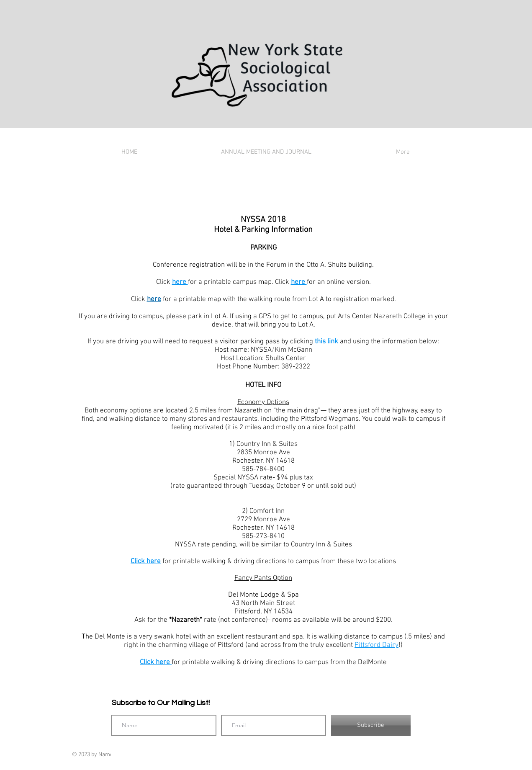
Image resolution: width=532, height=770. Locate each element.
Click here (146, 561)
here (180, 282)
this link (326, 342)
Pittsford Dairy (377, 645)
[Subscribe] (371, 725)
